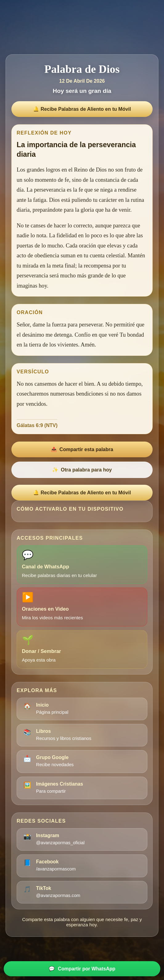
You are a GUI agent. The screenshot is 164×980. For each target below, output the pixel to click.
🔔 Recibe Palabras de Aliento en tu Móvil (82, 109)
